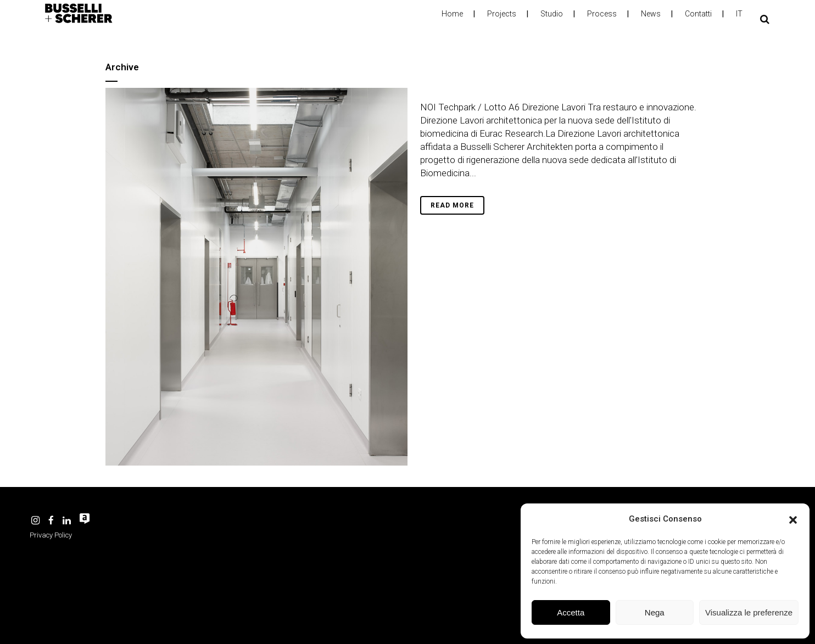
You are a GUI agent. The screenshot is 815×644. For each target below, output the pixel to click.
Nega (655, 612)
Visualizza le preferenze (749, 612)
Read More (452, 205)
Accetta (571, 612)
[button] (793, 519)
